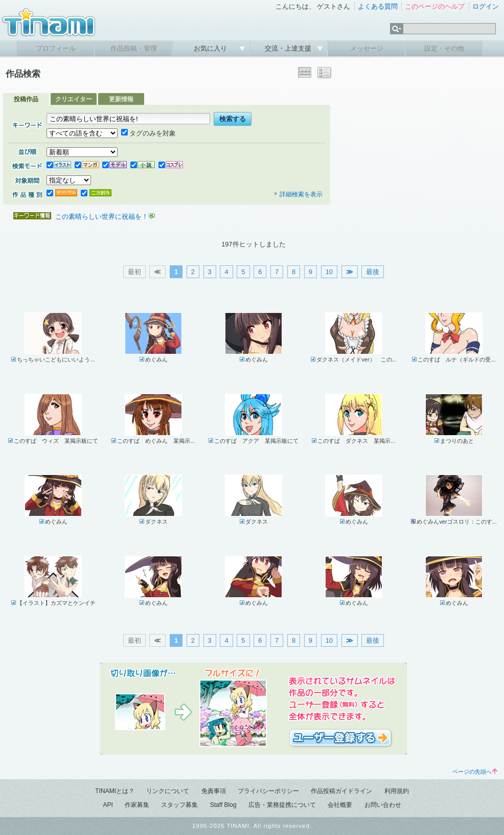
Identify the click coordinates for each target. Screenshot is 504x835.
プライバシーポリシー (268, 791)
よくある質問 (378, 6)
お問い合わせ (383, 805)
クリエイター (74, 99)
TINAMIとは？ (115, 791)
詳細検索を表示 (298, 194)
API (108, 805)
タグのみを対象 (148, 133)
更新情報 (121, 99)
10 (329, 272)
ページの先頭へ (475, 772)
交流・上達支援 (289, 48)
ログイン (486, 6)
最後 (373, 272)
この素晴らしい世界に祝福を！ (102, 217)
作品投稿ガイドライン (341, 791)
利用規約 (397, 791)
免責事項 (214, 791)
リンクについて (168, 791)
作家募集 (137, 805)
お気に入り (211, 48)
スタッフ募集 (179, 805)
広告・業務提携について (282, 805)
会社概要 (340, 805)
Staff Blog (223, 805)
